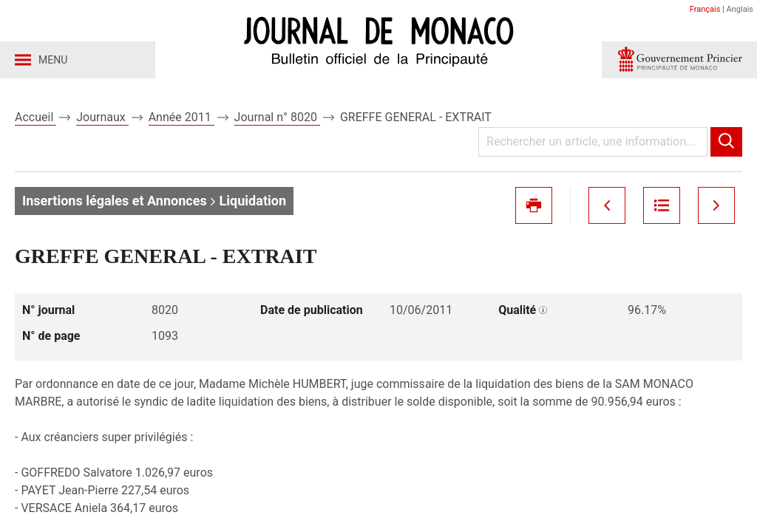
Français (705, 9)
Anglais (740, 9)
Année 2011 (181, 117)
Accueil (35, 117)
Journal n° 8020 (277, 117)
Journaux (102, 117)
